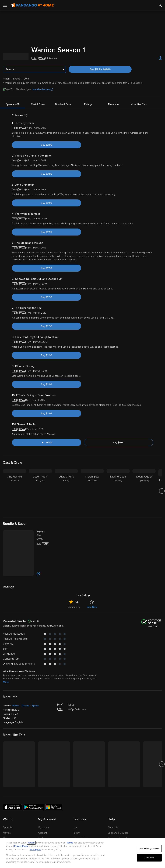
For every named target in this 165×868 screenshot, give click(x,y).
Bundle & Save (63, 104)
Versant (31, 843)
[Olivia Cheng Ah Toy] (66, 491)
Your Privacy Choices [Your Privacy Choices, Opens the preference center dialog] (149, 849)
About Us (113, 827)
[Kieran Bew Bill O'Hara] (92, 491)
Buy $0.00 (119, 443)
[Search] (160, 5)
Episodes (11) (13, 104)
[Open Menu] (5, 5)
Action (16, 706)
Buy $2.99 (46, 145)
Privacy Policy (21, 846)
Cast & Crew (38, 104)
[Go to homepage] (32, 5)
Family (76, 833)
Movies (7, 833)
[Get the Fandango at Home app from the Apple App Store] (12, 807)
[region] (82, 853)
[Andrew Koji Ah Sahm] (15, 491)
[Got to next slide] (162, 491)
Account (42, 833)
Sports (35, 706)
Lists (75, 827)
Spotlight (8, 827)
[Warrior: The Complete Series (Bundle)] (44, 535)
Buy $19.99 (106, 69)
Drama (25, 706)
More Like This (139, 104)
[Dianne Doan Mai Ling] (118, 491)
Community (74, 607)
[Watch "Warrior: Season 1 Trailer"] (47, 442)
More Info (113, 104)
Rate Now (92, 607)
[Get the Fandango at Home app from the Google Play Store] (34, 807)
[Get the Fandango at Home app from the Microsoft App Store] (54, 807)
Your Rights (35, 850)
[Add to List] (160, 58)
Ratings (88, 104)
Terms (70, 843)
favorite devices (43, 89)
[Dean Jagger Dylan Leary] (144, 491)
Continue (149, 858)
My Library (43, 827)
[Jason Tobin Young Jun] (40, 491)
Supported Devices (118, 833)
